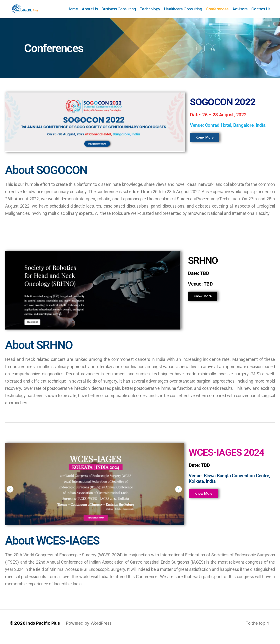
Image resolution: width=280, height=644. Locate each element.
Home (73, 13)
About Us (90, 13)
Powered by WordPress (89, 630)
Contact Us (261, 13)
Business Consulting (119, 13)
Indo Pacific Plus (43, 630)
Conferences (217, 13)
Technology (150, 13)
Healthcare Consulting (183, 13)
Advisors (240, 13)
